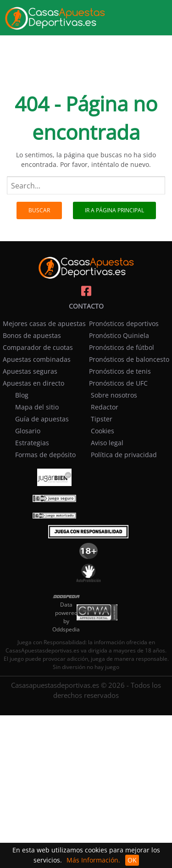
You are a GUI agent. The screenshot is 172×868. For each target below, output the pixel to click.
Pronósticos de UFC (118, 383)
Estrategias (32, 443)
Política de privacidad (124, 455)
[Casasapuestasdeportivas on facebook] (86, 291)
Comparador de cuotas (38, 347)
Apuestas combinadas (37, 359)
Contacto (86, 306)
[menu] (163, 11)
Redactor (105, 407)
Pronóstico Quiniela (119, 335)
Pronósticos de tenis (120, 371)
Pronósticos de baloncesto (129, 359)
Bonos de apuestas (32, 335)
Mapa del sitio (37, 407)
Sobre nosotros (114, 395)
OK (132, 860)
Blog (22, 395)
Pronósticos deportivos (124, 323)
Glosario (28, 431)
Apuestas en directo (33, 383)
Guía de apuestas (42, 419)
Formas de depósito (45, 455)
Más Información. (93, 860)
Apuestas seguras (30, 371)
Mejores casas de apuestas (44, 323)
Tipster (102, 419)
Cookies (103, 431)
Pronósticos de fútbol (122, 347)
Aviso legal (107, 443)
